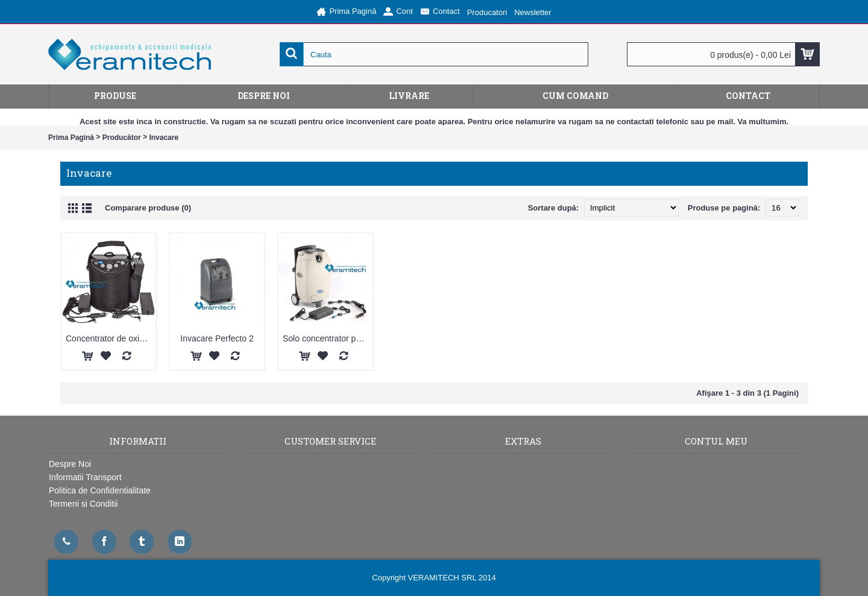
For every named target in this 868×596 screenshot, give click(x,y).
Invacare (164, 138)
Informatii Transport (85, 477)
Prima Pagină (71, 138)
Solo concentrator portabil (328, 338)
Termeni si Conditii (83, 504)
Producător (122, 138)
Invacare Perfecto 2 (217, 338)
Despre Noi (70, 464)
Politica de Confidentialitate (100, 490)
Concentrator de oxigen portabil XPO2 (111, 338)
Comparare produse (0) (148, 208)
